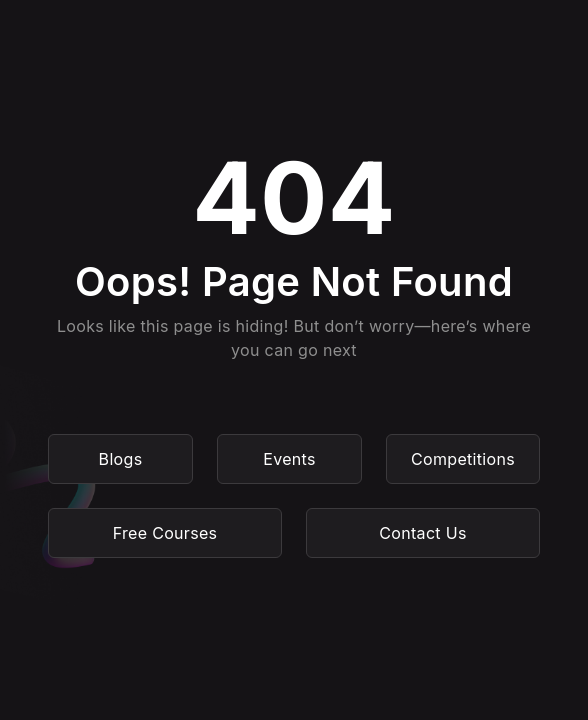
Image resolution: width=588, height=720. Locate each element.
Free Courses (165, 533)
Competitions (463, 459)
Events (289, 459)
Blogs (121, 459)
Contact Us (422, 533)
